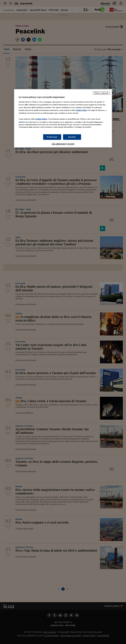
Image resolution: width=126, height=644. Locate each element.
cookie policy (81, 110)
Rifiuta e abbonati (101, 93)
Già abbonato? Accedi (63, 144)
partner (22, 122)
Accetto (72, 137)
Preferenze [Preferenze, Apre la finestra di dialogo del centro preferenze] (52, 137)
